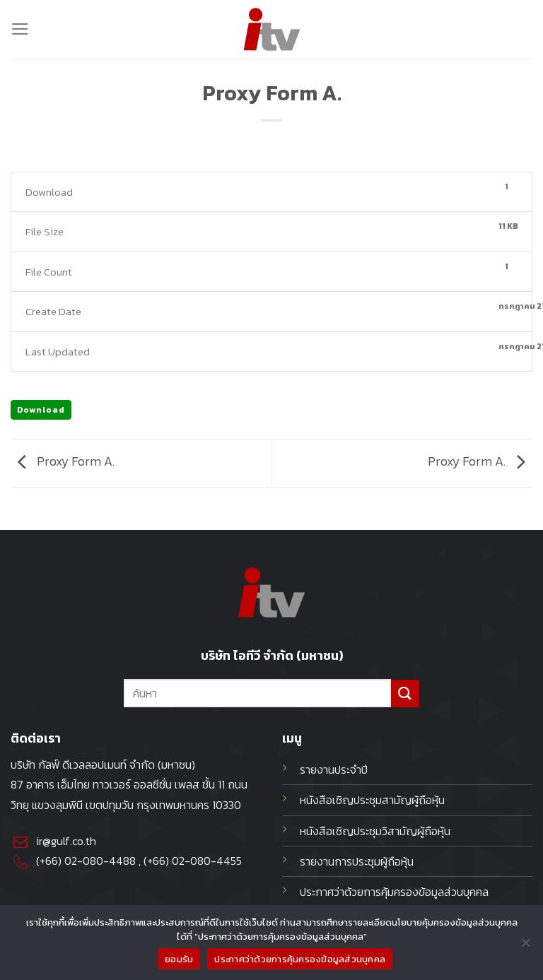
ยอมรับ (179, 959)
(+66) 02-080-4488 (86, 861)
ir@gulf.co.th (66, 841)
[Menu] (20, 29)
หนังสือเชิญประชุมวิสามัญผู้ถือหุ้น (375, 831)
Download (41, 410)
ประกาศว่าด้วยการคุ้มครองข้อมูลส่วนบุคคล (300, 959)
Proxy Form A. (63, 461)
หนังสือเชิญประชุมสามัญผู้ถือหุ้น (372, 800)
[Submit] (405, 693)
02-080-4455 (207, 861)
